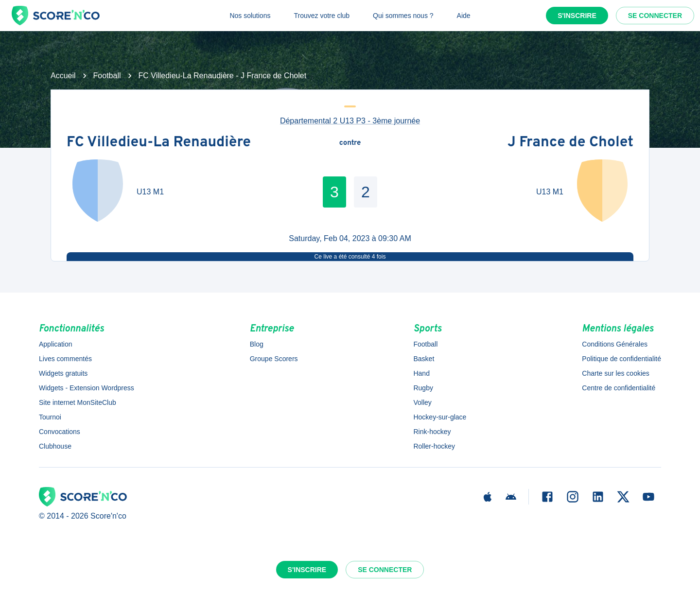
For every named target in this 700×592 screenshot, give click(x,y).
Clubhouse (55, 446)
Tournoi (50, 417)
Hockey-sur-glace (440, 417)
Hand (421, 373)
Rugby (423, 388)
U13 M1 (150, 192)
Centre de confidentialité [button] (619, 388)
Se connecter (655, 16)
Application (56, 344)
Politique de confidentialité (621, 359)
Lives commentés (65, 359)
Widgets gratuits (63, 373)
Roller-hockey (434, 446)
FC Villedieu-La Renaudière (159, 143)
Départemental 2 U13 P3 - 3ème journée (350, 121)
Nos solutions (250, 16)
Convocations (60, 432)
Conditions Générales (615, 344)
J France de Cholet (570, 143)
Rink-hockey (432, 432)
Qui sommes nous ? (403, 16)
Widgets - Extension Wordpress (87, 388)
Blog (257, 344)
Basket (424, 359)
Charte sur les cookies (616, 373)
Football (107, 76)
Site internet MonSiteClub (78, 402)
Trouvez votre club (322, 16)
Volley (422, 402)
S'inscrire (577, 16)
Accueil (63, 76)
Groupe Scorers (274, 359)
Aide (464, 16)
